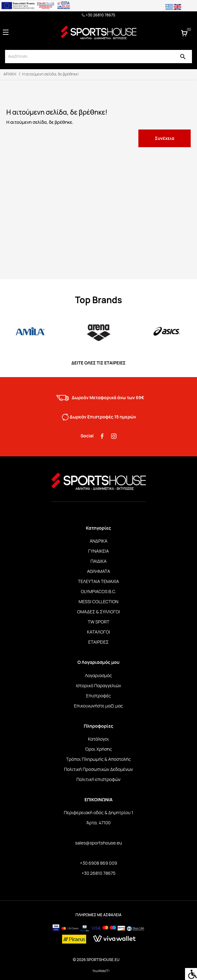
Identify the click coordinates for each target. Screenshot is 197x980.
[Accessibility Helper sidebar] (191, 974)
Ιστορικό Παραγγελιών (98, 685)
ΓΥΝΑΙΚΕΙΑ (99, 551)
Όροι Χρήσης (99, 749)
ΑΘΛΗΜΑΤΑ (98, 571)
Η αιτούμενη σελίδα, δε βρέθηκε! (50, 74)
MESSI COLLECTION (98, 601)
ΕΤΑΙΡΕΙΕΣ (98, 642)
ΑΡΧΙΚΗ (10, 74)
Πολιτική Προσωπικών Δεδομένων (98, 769)
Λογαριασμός (98, 675)
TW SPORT (98, 622)
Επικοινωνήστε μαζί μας (98, 706)
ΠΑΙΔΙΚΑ (98, 561)
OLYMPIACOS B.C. (99, 591)
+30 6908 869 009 (99, 863)
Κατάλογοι (98, 739)
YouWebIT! (101, 971)
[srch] (89, 57)
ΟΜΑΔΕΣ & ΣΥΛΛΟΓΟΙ (99, 612)
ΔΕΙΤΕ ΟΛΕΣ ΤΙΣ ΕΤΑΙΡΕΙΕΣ (98, 363)
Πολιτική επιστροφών (98, 779)
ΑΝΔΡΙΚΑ (98, 541)
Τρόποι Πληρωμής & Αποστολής (99, 759)
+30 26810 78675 (98, 15)
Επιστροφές (98, 696)
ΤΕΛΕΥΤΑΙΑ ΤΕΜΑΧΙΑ (98, 581)
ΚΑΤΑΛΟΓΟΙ (98, 632)
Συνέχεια (165, 138)
